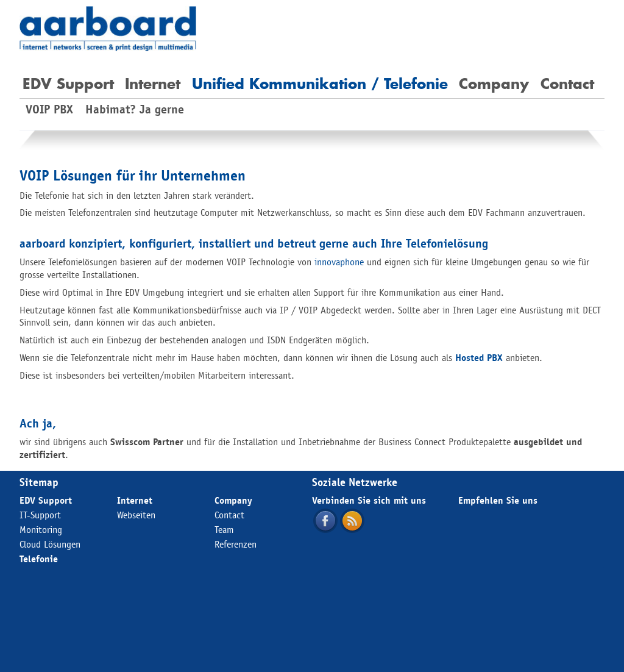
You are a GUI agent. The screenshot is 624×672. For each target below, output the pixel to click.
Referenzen (236, 544)
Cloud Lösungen (50, 544)
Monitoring (41, 530)
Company (494, 84)
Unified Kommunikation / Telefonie (320, 84)
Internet (153, 84)
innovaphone (339, 262)
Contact (567, 84)
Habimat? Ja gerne (135, 109)
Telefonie (39, 559)
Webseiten (136, 515)
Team (224, 530)
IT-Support (40, 515)
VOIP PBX (49, 109)
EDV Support (68, 84)
